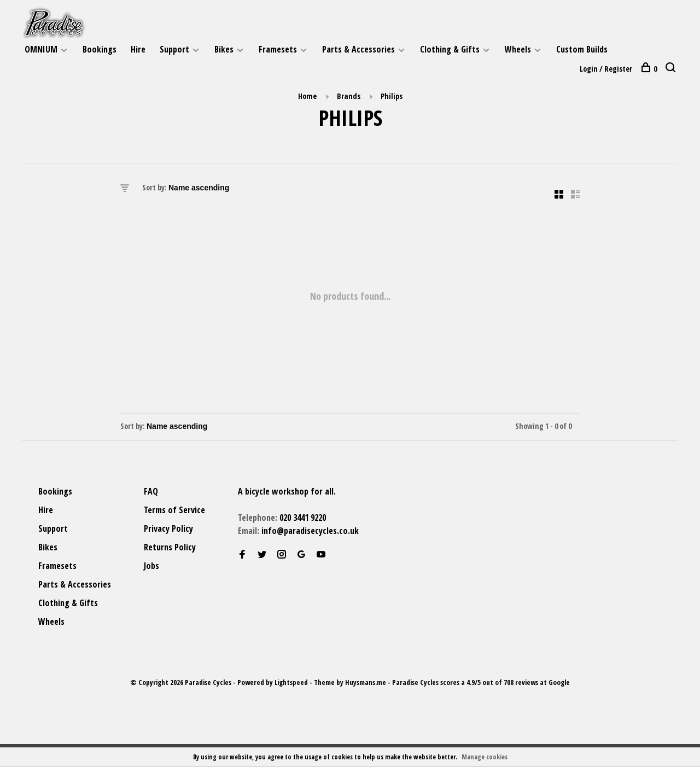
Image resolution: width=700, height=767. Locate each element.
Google (559, 682)
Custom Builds (582, 49)
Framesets (278, 49)
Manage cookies (485, 757)
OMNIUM (41, 49)
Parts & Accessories (358, 49)
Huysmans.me (366, 682)
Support (174, 49)
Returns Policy (170, 547)
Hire (138, 49)
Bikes (224, 49)
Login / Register (606, 69)
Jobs (151, 566)
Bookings (100, 49)
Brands (349, 96)
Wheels (518, 49)
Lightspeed (291, 682)
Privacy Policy (168, 528)
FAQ (151, 491)
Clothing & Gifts (450, 49)
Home (307, 96)
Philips (392, 96)
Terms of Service (174, 510)
